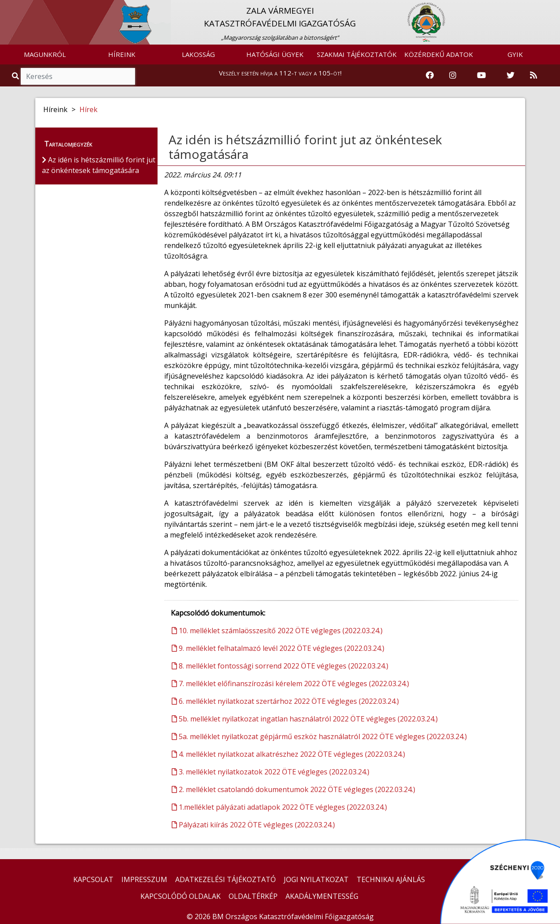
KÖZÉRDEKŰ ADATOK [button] (439, 54)
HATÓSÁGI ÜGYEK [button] (275, 54)
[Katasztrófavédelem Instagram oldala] (453, 75)
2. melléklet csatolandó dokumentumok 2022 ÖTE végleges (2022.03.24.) (293, 789)
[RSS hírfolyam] (534, 75)
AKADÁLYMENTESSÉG (322, 896)
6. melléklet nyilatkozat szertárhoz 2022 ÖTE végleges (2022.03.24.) (285, 701)
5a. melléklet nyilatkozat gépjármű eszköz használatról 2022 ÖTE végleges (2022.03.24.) (319, 736)
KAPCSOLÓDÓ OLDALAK (180, 896)
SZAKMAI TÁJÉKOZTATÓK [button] (357, 54)
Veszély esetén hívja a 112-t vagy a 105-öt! (280, 73)
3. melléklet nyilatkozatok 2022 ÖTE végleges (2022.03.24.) (271, 772)
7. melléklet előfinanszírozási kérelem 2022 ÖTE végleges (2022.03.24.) (290, 684)
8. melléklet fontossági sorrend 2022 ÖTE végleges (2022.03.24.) (280, 666)
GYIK (515, 54)
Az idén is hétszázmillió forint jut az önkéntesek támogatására (305, 147)
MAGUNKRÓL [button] (45, 54)
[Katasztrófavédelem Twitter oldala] (511, 75)
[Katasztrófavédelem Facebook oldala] (430, 75)
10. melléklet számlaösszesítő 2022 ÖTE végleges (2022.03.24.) (277, 631)
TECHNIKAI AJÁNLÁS (391, 879)
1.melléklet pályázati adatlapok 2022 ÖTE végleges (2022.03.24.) (279, 807)
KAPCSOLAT (93, 879)
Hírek (88, 109)
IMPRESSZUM (144, 879)
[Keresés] (78, 76)
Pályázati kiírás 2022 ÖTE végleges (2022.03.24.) (253, 825)
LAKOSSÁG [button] (198, 54)
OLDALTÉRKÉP (253, 896)
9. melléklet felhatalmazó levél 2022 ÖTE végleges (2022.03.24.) (278, 648)
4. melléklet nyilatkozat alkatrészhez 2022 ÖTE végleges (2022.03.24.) (288, 754)
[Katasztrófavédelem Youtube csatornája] (481, 75)
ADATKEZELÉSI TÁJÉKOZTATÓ (226, 879)
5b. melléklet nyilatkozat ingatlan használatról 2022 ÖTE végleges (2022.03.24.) (305, 719)
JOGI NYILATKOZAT (316, 879)
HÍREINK (122, 54)
